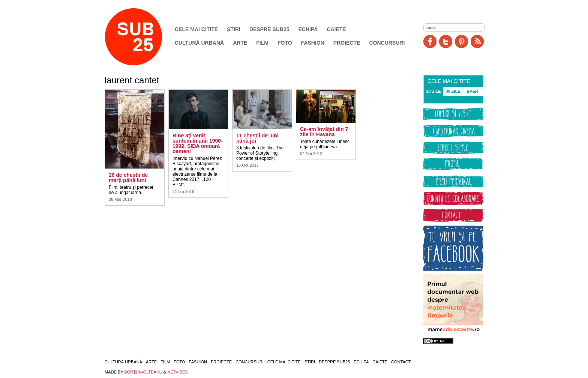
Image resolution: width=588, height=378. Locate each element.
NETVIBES (177, 372)
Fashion (313, 43)
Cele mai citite (196, 29)
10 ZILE (433, 91)
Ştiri (234, 29)
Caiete (336, 29)
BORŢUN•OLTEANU (143, 372)
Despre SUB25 (269, 29)
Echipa (308, 29)
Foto (285, 43)
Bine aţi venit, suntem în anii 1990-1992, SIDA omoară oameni (198, 143)
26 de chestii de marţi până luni (128, 178)
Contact (401, 362)
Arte (240, 43)
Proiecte (347, 43)
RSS (477, 41)
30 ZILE (453, 91)
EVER (472, 91)
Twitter (446, 41)
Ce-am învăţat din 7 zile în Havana (324, 132)
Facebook (430, 41)
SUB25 (142, 37)
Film (262, 43)
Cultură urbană (199, 43)
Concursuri (387, 43)
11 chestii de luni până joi (257, 138)
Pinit (461, 41)
